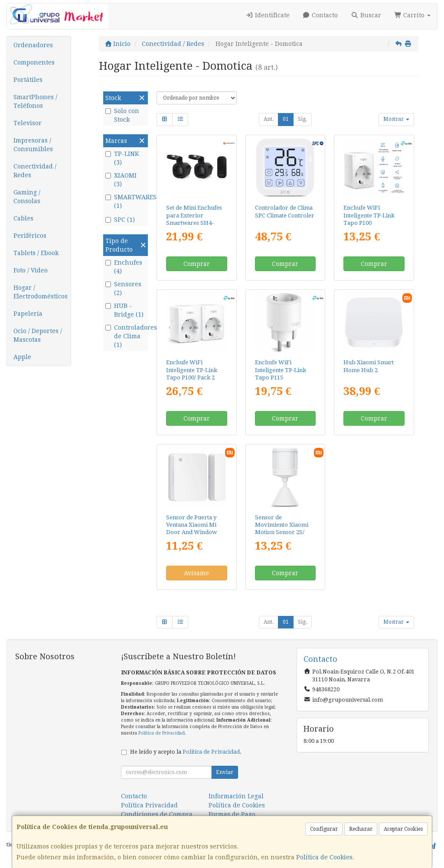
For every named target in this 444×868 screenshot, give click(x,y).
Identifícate (268, 15)
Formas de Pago (232, 814)
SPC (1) (120, 220)
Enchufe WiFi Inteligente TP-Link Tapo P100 (369, 215)
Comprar (197, 264)
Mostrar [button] (396, 119)
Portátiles (28, 80)
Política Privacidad (149, 805)
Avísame (196, 573)
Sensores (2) (123, 288)
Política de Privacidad (162, 733)
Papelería (28, 314)
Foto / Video (31, 270)
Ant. (269, 119)
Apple (22, 357)
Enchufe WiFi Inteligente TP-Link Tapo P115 (281, 370)
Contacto (320, 15)
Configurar (324, 829)
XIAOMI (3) (121, 180)
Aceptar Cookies (403, 829)
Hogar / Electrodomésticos (41, 292)
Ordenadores (33, 45)
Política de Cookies (324, 857)
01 (286, 119)
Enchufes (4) (124, 267)
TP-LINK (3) (122, 158)
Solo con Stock (122, 115)
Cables (23, 218)
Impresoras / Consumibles (33, 145)
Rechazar (361, 829)
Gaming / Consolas (27, 197)
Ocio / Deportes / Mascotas (38, 335)
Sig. (302, 119)
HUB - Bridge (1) (124, 310)
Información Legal (236, 796)
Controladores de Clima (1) (126, 336)
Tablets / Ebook (36, 253)
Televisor (28, 123)
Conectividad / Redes (35, 171)
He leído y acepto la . (186, 752)
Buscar (366, 15)
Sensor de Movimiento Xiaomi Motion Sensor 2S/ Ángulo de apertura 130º (282, 532)
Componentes (34, 62)
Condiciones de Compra (157, 814)
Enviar (225, 772)
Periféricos (30, 236)
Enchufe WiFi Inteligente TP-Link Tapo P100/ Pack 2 (192, 370)
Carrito (413, 15)
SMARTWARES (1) (126, 201)
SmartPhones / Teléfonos (35, 101)
